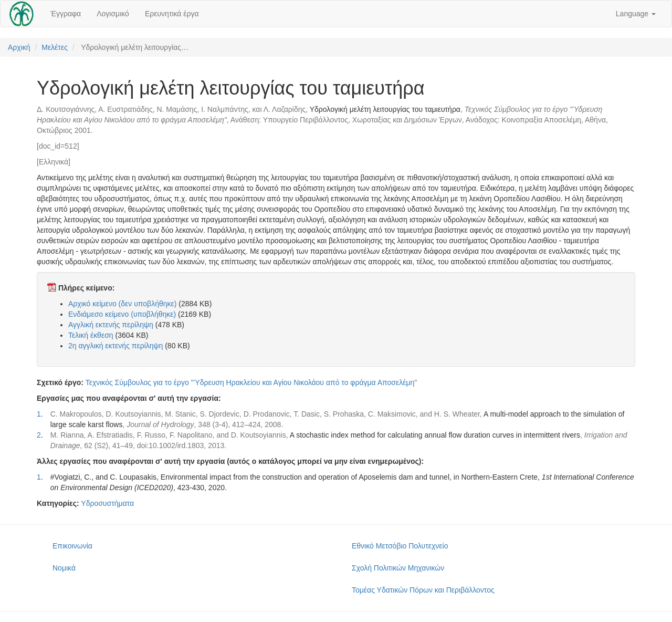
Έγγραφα (66, 14)
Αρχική (19, 47)
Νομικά (64, 568)
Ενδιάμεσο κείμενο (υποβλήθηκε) (122, 314)
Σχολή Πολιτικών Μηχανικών (398, 568)
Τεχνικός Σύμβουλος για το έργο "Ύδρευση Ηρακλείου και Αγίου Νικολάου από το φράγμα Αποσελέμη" (251, 382)
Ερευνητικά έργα (172, 14)
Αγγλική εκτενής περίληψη (111, 325)
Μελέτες (55, 47)
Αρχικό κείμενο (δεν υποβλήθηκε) (122, 304)
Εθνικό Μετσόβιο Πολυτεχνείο (400, 546)
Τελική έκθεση (91, 335)
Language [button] (636, 14)
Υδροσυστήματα (107, 503)
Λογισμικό (113, 14)
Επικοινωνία (72, 546)
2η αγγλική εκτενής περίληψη (115, 346)
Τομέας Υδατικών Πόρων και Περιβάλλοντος (423, 590)
